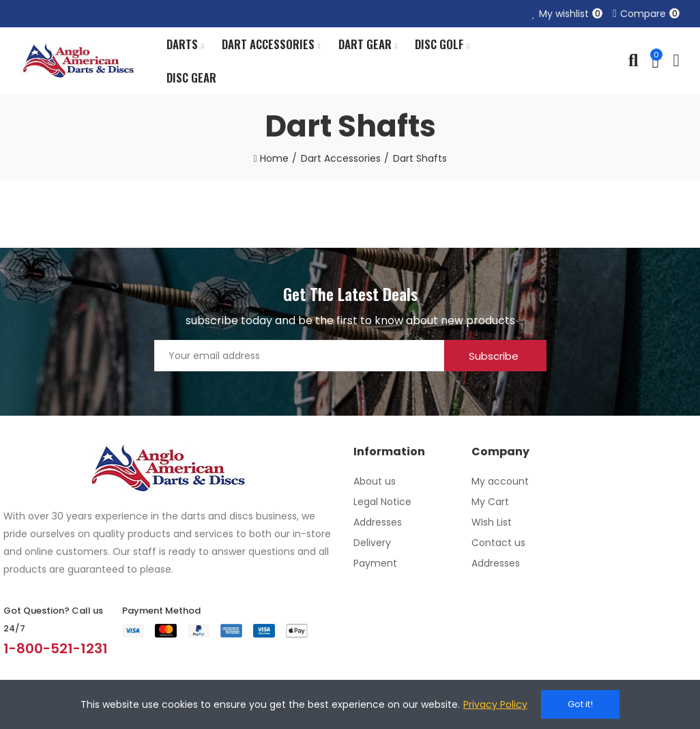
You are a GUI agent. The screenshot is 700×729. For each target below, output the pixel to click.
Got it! (580, 704)
